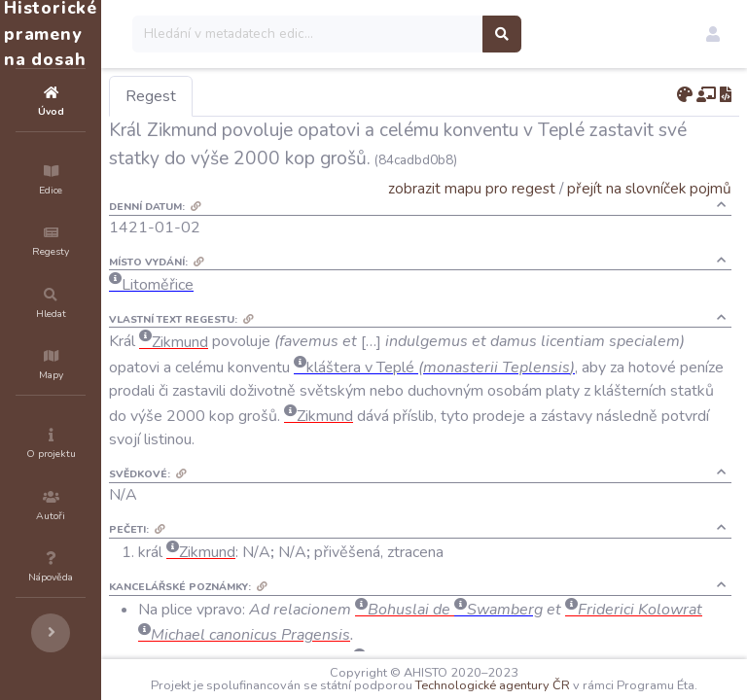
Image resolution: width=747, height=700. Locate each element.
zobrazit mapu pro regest (472, 188)
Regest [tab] (267, 96)
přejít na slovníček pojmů (649, 188)
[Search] (425, 34)
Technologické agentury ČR (593, 673)
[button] (713, 34)
